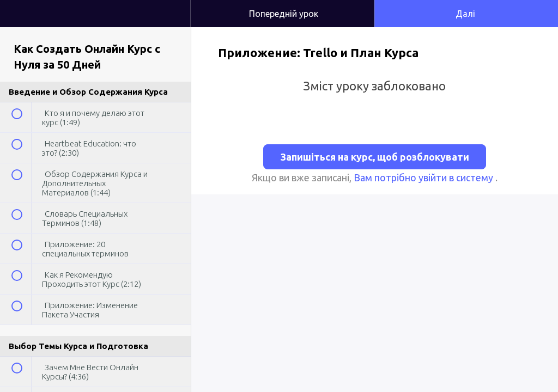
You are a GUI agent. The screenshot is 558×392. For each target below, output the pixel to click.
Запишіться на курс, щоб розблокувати (375, 157)
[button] (171, 5)
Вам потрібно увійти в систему (424, 177)
